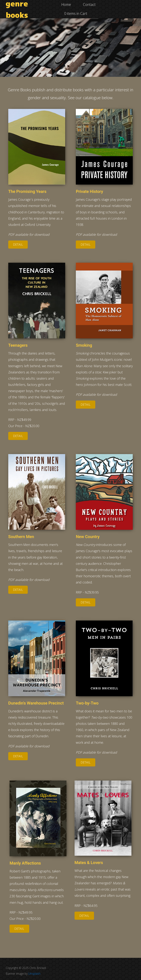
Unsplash (34, 974)
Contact (89, 4)
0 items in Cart (76, 13)
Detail (16, 245)
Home (66, 4)
